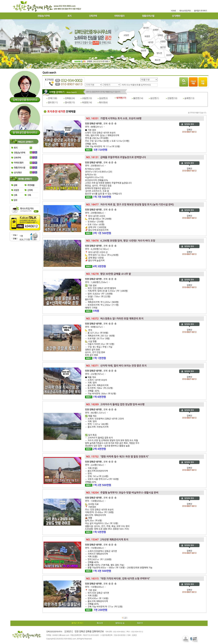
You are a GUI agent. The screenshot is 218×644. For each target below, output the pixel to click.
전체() (52, 98)
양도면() (52, 102)
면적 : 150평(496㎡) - (95, 548)
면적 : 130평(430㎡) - (95, 587)
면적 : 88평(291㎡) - (95, 127)
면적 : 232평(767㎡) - (95, 374)
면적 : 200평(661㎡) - (95, 166)
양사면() (69, 102)
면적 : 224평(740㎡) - (95, 465)
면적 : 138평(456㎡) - (95, 501)
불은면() (138, 98)
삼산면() (154, 98)
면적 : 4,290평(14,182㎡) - (98, 249)
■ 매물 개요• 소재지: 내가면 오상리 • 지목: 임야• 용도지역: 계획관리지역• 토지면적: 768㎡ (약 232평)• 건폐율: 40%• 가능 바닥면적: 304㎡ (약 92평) (101, 385)
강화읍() (69, 98)
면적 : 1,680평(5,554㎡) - (97, 282)
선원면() (172, 98)
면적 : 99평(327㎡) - (95, 327)
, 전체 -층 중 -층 (101, 123)
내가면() (120, 98)
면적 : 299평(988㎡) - (95, 213)
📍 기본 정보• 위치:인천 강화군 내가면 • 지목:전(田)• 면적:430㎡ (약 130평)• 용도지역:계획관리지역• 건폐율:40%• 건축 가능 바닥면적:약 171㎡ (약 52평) (104, 598)
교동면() (86, 98)
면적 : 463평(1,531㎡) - (96, 413)
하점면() (86, 102)
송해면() (189, 98)
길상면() (103, 98)
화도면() (103, 102)
